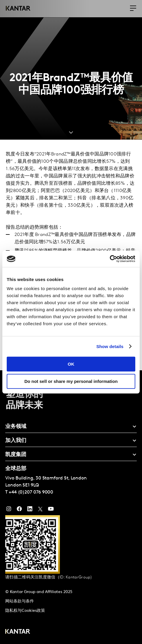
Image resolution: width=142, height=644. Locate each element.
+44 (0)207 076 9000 (31, 492)
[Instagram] (9, 510)
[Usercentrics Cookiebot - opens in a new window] (110, 259)
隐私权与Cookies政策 (25, 611)
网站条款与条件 (20, 601)
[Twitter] (40, 510)
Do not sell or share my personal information (71, 381)
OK (71, 364)
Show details (110, 346)
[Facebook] (19, 510)
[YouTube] (30, 510)
